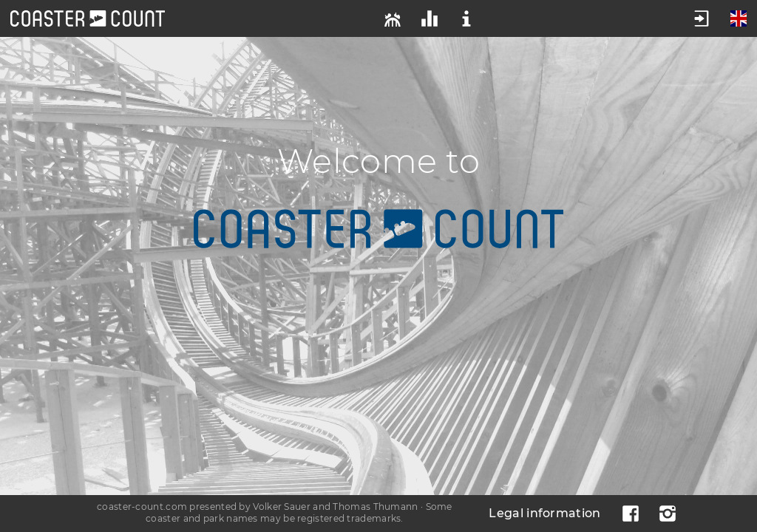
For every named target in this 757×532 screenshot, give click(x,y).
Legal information (544, 513)
